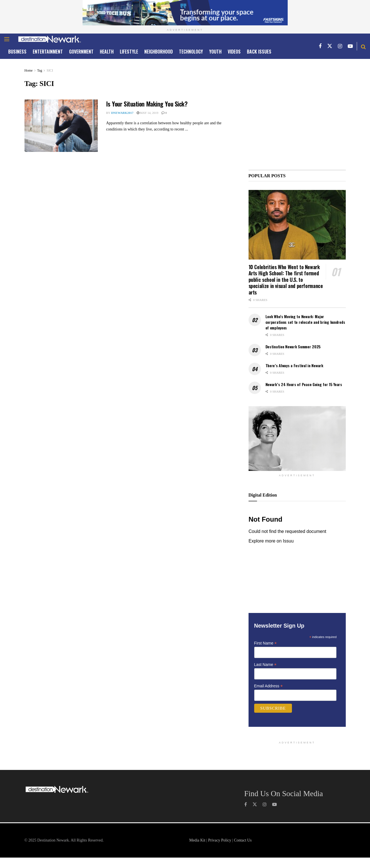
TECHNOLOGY (191, 52)
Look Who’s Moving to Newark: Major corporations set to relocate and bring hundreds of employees (305, 322)
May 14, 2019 (148, 113)
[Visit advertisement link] (185, 13)
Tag (40, 70)
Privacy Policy (220, 840)
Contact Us (243, 840)
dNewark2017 (122, 113)
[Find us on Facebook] (320, 46)
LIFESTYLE (129, 52)
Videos (234, 52)
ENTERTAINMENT (48, 52)
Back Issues (259, 52)
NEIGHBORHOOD (159, 52)
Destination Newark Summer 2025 (293, 346)
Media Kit (197, 840)
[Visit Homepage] (50, 39)
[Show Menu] (7, 39)
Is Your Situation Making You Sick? (147, 104)
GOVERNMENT (81, 52)
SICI (50, 70)
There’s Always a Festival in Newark (294, 365)
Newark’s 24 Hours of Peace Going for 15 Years (304, 384)
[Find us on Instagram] (340, 46)
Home (29, 70)
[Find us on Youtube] (350, 46)
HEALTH (107, 52)
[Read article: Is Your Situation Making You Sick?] (61, 126)
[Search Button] (363, 46)
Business (17, 52)
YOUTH (215, 52)
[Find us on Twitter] (330, 46)
